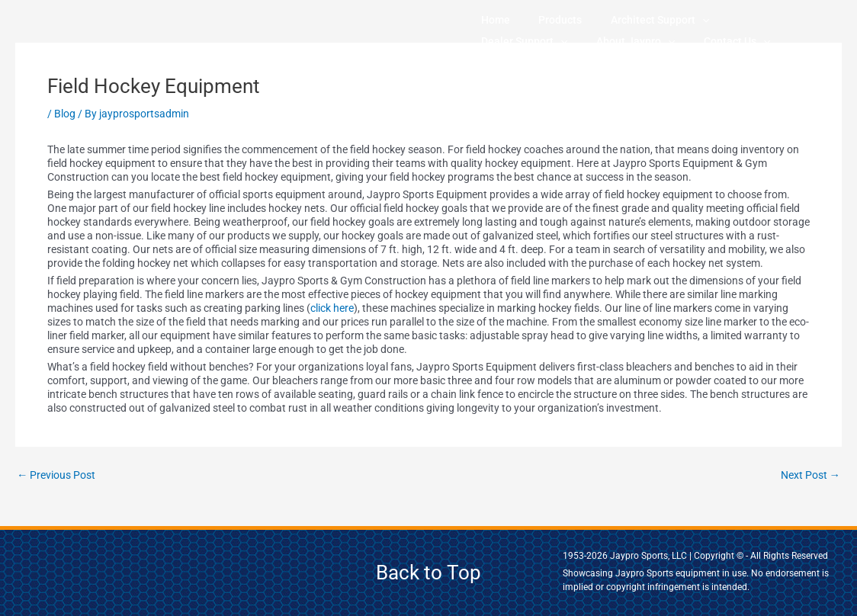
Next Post (808, 475)
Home (485, 20)
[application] (650, 20)
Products (529, 20)
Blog (65, 114)
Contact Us (590, 41)
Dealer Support (707, 20)
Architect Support (607, 20)
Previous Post (59, 475)
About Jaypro (510, 41)
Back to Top (428, 572)
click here (332, 308)
